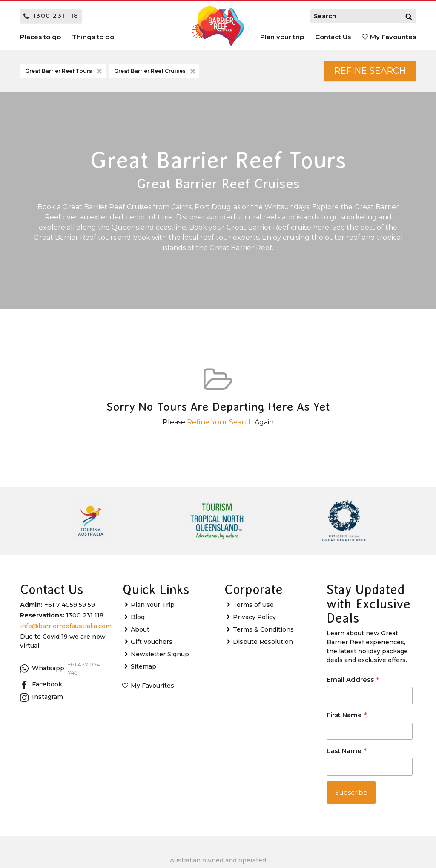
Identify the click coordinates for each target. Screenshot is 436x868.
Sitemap (143, 666)
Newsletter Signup (160, 654)
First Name (347, 716)
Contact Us (333, 37)
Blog (138, 617)
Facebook (41, 685)
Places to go (40, 37)
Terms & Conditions (263, 629)
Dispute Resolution (263, 642)
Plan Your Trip (153, 605)
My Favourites (389, 37)
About (140, 629)
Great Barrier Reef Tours (64, 71)
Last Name (347, 751)
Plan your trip (282, 37)
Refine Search (370, 71)
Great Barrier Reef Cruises (156, 71)
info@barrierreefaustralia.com (66, 626)
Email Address (353, 680)
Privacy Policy (254, 617)
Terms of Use (253, 605)
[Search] (409, 16)
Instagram (42, 697)
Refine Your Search (220, 422)
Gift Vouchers (152, 642)
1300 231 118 (51, 16)
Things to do (93, 37)
